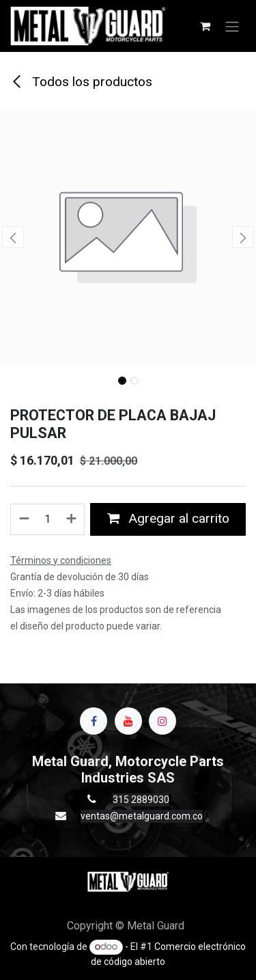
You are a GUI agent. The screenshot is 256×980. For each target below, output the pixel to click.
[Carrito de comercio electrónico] (205, 26)
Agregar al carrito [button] (168, 518)
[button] (13, 237)
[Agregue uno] (72, 519)
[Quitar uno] (24, 519)
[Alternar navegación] (232, 26)
